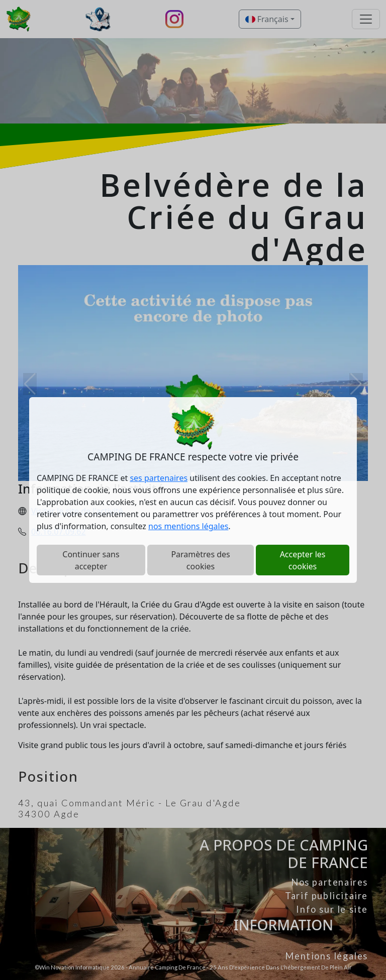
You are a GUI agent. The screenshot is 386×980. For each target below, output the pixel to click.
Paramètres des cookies (200, 560)
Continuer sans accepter (91, 560)
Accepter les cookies (303, 560)
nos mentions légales (188, 526)
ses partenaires (159, 478)
